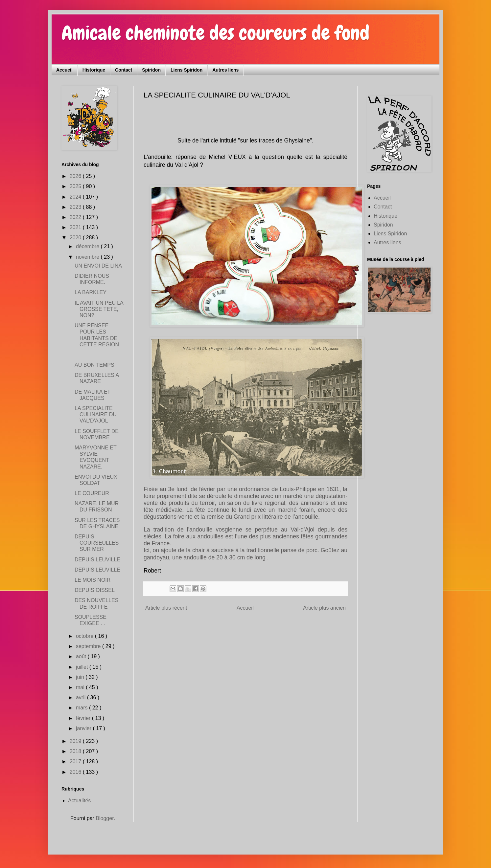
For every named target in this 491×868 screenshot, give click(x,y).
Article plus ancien (324, 608)
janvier (84, 728)
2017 (76, 761)
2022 (76, 217)
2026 (76, 176)
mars (82, 708)
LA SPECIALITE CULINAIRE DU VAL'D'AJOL (96, 414)
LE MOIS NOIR (93, 580)
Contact (124, 70)
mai (81, 687)
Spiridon (151, 70)
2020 (76, 238)
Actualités (79, 801)
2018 (76, 751)
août (82, 656)
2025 (76, 186)
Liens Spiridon (187, 70)
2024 (76, 197)
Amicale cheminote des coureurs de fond (215, 33)
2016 (76, 772)
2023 (76, 207)
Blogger (105, 818)
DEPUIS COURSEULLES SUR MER (97, 543)
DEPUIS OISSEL (95, 590)
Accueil (64, 70)
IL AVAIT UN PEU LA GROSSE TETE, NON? (99, 309)
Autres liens (225, 70)
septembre (89, 646)
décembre (88, 246)
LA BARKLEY (91, 292)
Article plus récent (166, 608)
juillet (83, 667)
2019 (76, 741)
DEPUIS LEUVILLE (97, 560)
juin (81, 677)
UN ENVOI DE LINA (98, 266)
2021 (76, 227)
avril (82, 697)
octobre (85, 636)
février (84, 718)
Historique (94, 70)
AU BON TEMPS (94, 365)
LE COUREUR (92, 493)
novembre (88, 257)
